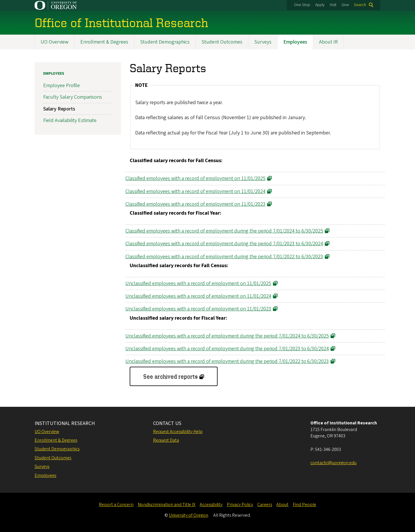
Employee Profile (62, 86)
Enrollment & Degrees (104, 42)
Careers (265, 505)
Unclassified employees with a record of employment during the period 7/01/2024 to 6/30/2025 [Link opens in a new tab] (227, 336)
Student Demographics (165, 42)
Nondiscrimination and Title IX (167, 505)
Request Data (166, 440)
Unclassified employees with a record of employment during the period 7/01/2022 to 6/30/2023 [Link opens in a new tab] (227, 361)
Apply (320, 5)
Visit (333, 5)
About (282, 505)
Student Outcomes (222, 42)
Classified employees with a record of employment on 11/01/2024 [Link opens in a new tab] (195, 191)
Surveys (263, 42)
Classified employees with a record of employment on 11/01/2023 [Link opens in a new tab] (195, 204)
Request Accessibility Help (178, 432)
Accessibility (211, 505)
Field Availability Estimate (70, 120)
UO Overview (55, 42)
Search (360, 5)
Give (345, 5)
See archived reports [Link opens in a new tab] (170, 376)
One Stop (302, 5)
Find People (304, 505)
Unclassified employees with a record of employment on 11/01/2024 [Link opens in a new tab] (198, 296)
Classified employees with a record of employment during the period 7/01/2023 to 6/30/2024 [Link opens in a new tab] (224, 244)
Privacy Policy (240, 505)
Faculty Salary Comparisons (73, 97)
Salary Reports (59, 109)
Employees (295, 42)
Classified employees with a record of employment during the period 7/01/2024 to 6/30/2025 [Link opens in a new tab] (224, 231)
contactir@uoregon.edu (333, 463)
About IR (328, 42)
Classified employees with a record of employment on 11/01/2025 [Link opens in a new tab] (195, 179)
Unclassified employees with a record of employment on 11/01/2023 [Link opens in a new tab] (198, 309)
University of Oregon (188, 515)
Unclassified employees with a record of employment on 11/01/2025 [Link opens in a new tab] (198, 283)
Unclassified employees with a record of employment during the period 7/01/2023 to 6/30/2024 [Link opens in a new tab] (227, 349)
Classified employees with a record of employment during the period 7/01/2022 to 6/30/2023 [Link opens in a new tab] (224, 257)
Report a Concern (116, 505)
